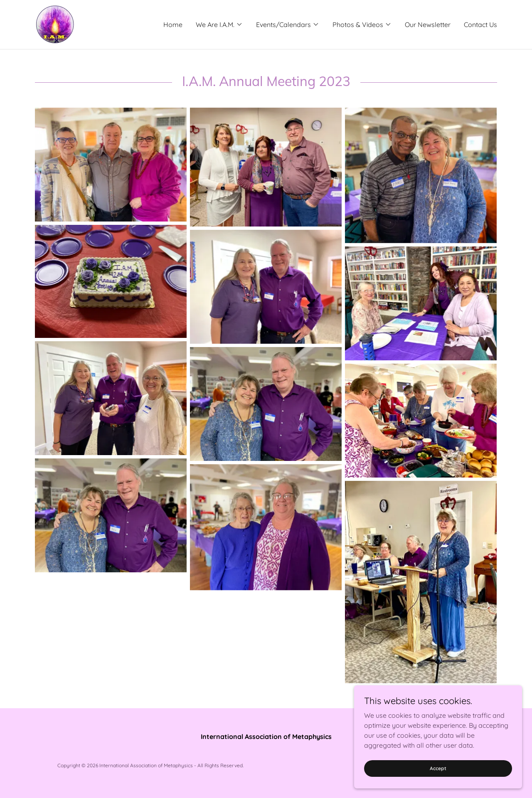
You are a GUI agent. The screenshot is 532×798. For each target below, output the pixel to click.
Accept (439, 768)
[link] (54, 24)
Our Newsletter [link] (428, 25)
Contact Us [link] (480, 25)
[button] (219, 25)
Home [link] (173, 25)
